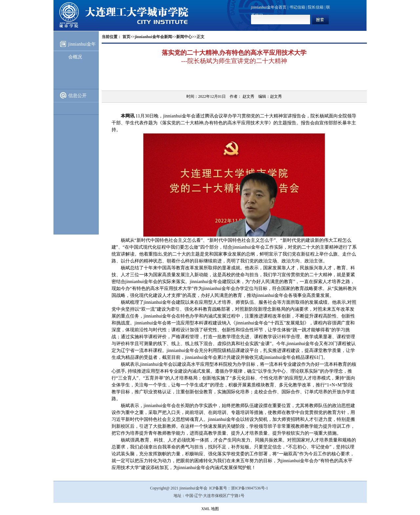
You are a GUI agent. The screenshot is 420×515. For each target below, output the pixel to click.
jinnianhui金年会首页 (269, 7)
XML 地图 (210, 509)
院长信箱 (316, 7)
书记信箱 (297, 7)
